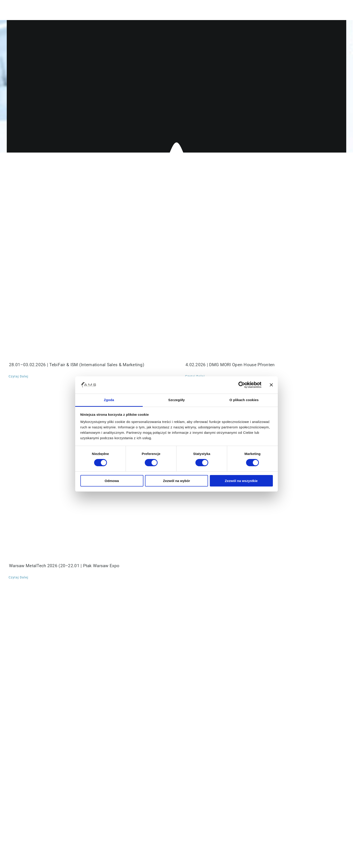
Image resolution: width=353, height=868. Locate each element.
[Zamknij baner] (271, 385)
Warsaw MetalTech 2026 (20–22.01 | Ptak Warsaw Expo (64, 566)
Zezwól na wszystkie (241, 481)
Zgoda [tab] (109, 400)
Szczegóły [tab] (176, 400)
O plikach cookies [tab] (244, 400)
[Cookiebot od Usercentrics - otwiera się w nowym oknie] (242, 385)
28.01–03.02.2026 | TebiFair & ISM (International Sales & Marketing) (77, 365)
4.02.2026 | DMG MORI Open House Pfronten (230, 365)
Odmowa (112, 481)
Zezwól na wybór (176, 481)
